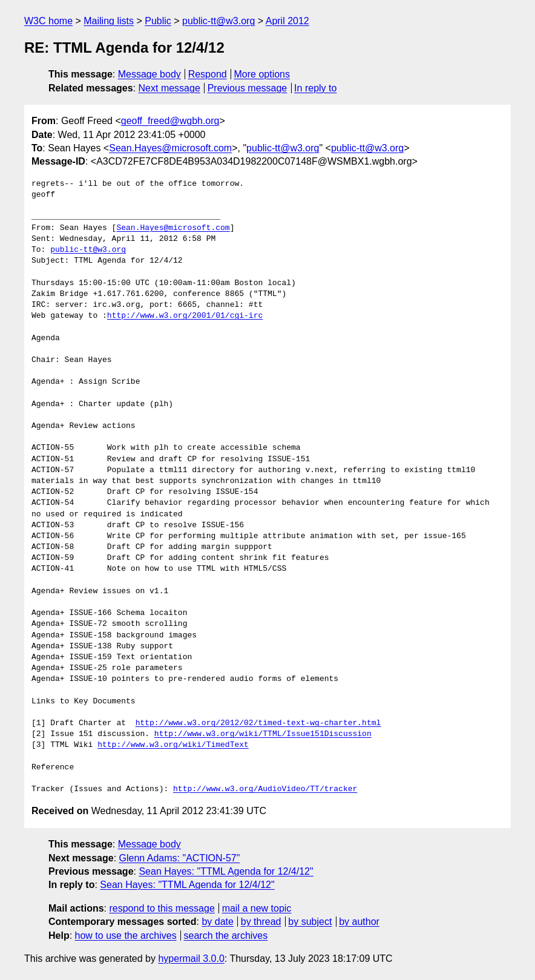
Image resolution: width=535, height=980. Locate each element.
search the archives (226, 936)
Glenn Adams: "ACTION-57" (180, 858)
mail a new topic (257, 908)
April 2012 (287, 21)
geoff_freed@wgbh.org (170, 121)
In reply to (315, 88)
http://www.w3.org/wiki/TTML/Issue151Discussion (263, 734)
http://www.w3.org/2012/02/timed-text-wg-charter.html (258, 723)
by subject (310, 922)
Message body (149, 74)
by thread (261, 922)
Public (158, 21)
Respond (208, 74)
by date (217, 922)
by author (359, 922)
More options (262, 74)
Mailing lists (109, 21)
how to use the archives (126, 936)
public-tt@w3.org (218, 21)
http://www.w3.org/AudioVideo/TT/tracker (265, 789)
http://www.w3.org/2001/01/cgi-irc (185, 316)
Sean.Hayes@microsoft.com (170, 148)
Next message (169, 88)
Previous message (248, 88)
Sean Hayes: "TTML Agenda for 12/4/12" (226, 871)
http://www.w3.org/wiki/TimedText (173, 745)
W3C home (48, 21)
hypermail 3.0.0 (191, 959)
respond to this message (162, 908)
